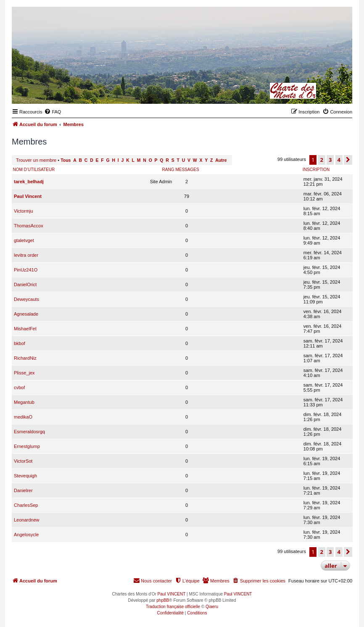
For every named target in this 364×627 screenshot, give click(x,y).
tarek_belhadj (29, 182)
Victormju (24, 211)
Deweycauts (26, 299)
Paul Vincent (28, 196)
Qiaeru (212, 607)
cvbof (19, 387)
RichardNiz (25, 358)
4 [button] (339, 160)
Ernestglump (27, 446)
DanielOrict (25, 285)
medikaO (23, 417)
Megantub (24, 402)
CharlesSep (26, 505)
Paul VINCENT (172, 594)
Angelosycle (26, 535)
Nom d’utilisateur (34, 170)
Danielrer (23, 490)
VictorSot (23, 461)
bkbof (20, 343)
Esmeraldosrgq (29, 432)
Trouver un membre (36, 160)
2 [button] (322, 160)
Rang (168, 170)
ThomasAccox (29, 226)
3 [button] (330, 160)
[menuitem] (53, 112)
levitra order (26, 255)
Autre (221, 160)
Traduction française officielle (173, 607)
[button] (348, 160)
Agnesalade (26, 314)
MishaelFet (25, 329)
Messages (187, 170)
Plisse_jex (24, 373)
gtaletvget (24, 240)
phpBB (163, 600)
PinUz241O (26, 270)
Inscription (316, 170)
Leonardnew (27, 520)
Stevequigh (25, 476)
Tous (66, 160)
